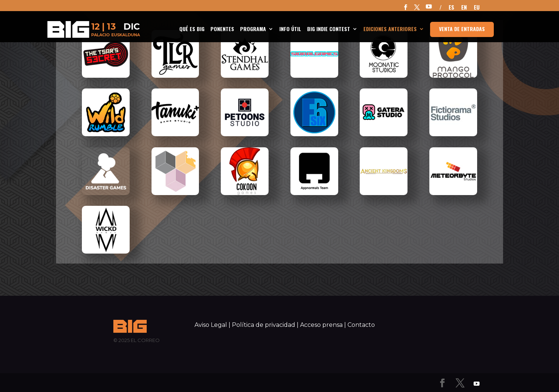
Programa (253, 29)
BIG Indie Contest (329, 29)
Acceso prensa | (323, 325)
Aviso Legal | (212, 325)
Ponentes (222, 29)
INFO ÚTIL (290, 29)
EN (464, 8)
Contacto (361, 325)
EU (477, 8)
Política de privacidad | (265, 325)
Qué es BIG (192, 29)
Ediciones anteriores (390, 29)
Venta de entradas (462, 29)
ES (451, 8)
